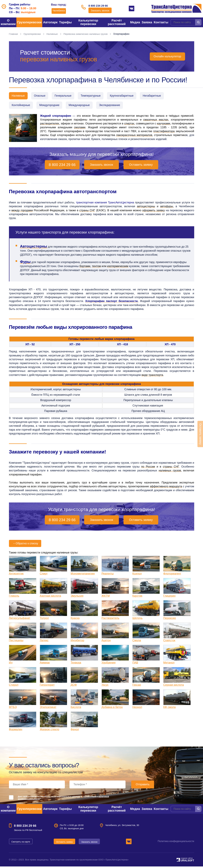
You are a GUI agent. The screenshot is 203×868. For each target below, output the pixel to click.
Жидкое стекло (50, 731)
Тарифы (65, 22)
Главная (14, 34)
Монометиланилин (83, 575)
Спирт (44, 575)
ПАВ (135, 664)
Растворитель (110, 620)
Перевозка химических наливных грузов (88, 34)
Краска (75, 620)
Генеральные (66, 96)
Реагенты (108, 575)
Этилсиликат (48, 709)
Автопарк (50, 22)
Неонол (137, 709)
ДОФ (74, 686)
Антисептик (16, 575)
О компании (8, 22)
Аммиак (45, 664)
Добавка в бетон (112, 709)
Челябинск (57, 11)
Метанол (169, 664)
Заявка (147, 22)
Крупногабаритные (128, 96)
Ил (11, 664)
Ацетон (106, 642)
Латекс (44, 642)
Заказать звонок (100, 11)
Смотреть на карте (21, 843)
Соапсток (169, 642)
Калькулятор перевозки (88, 22)
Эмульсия (77, 597)
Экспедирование (114, 106)
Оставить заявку (141, 166)
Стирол (14, 686)
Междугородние (51, 106)
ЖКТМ (106, 597)
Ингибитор (77, 642)
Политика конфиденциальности (176, 843)
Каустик (137, 597)
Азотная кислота (50, 597)
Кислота (76, 709)
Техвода (76, 664)
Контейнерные (21, 106)
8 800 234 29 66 (100, 6)
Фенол (75, 731)
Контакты (161, 22)
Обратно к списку (25, 545)
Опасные (42, 96)
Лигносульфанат (20, 620)
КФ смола (170, 709)
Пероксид (170, 620)
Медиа (135, 22)
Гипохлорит (47, 686)
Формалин (16, 731)
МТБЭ (13, 709)
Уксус (105, 686)
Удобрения (109, 664)
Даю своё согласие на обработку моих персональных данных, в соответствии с (64, 799)
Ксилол (137, 575)
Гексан (137, 686)
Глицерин (169, 597)
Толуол (44, 620)
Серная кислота (174, 686)
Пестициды (16, 642)
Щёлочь (138, 620)
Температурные (95, 96)
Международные (83, 106)
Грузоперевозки (29, 22)
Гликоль (14, 597)
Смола (137, 642)
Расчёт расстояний (117, 22)
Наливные (53, 34)
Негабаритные (160, 96)
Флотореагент (172, 575)
